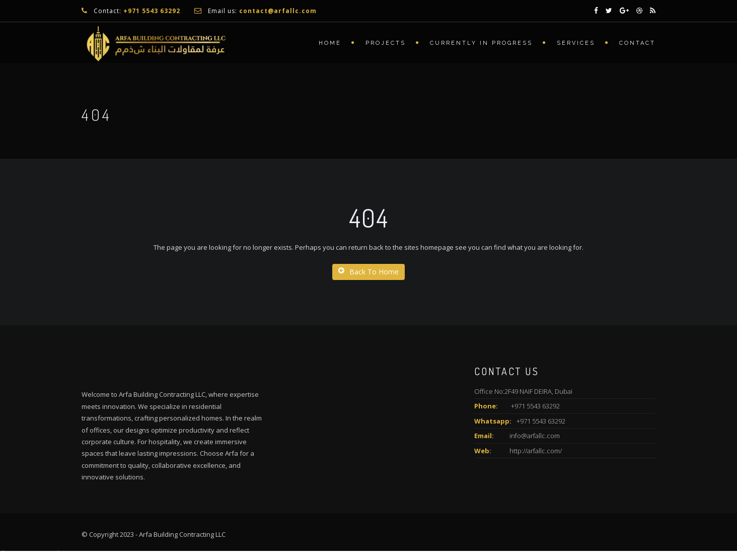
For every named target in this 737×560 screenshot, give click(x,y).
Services (576, 43)
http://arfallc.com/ (536, 451)
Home (330, 43)
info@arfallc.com (535, 436)
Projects (386, 43)
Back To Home (368, 272)
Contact (637, 43)
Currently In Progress (481, 43)
